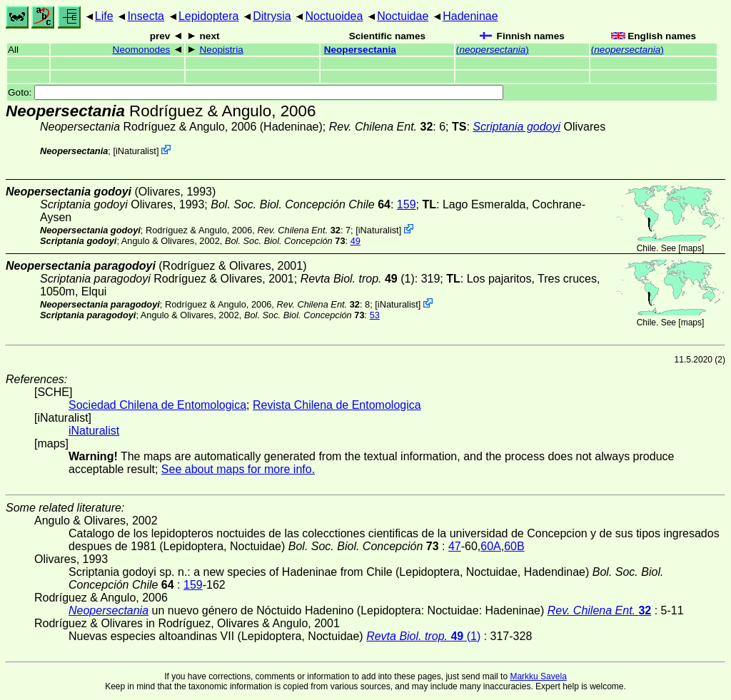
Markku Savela (538, 676)
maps (691, 248)
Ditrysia (272, 16)
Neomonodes (142, 50)
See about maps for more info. (238, 469)
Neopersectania (360, 50)
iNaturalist (136, 151)
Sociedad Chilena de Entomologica (157, 405)
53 (375, 315)
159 (407, 204)
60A (490, 546)
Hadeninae (470, 16)
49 (356, 241)
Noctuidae (403, 16)
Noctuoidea (334, 16)
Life (104, 16)
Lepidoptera (209, 16)
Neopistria (222, 50)
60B (514, 546)
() (493, 50)
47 (455, 546)
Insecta (146, 16)
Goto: (256, 92)
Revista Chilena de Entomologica (337, 405)
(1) (358, 279)
